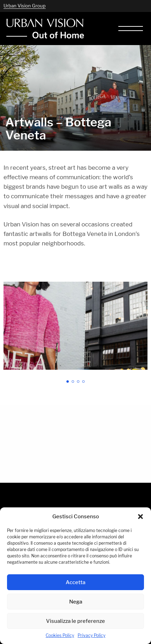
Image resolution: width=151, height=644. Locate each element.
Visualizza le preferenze (75, 621)
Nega (76, 602)
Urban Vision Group (25, 6)
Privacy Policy (91, 635)
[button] (140, 517)
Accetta (75, 582)
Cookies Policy (60, 635)
